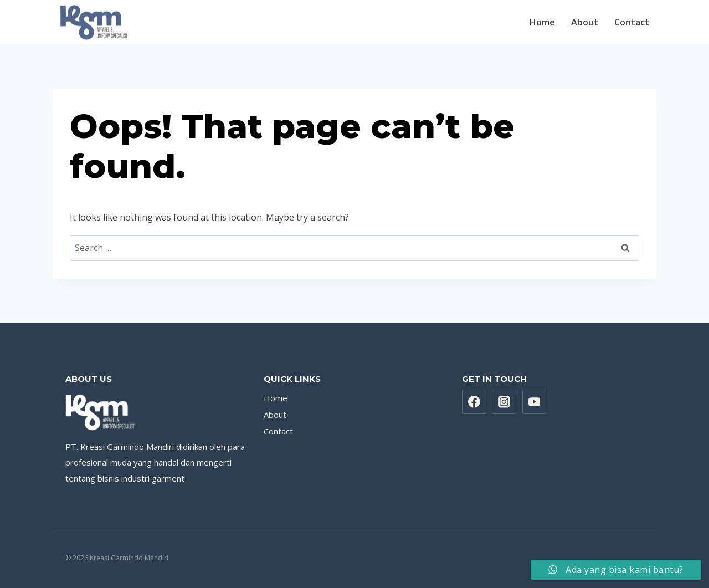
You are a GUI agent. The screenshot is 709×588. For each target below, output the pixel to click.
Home (542, 22)
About (585, 22)
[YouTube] (535, 402)
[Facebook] (474, 402)
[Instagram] (504, 402)
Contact (632, 22)
